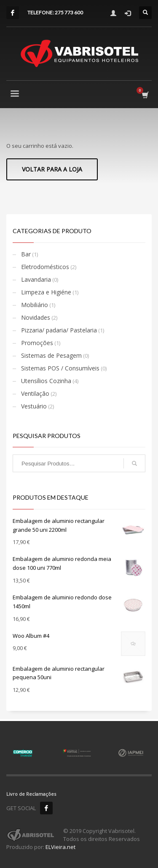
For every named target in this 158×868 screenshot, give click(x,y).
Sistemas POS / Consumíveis (60, 368)
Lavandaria (36, 279)
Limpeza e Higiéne (46, 292)
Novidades (36, 317)
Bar (26, 254)
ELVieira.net (60, 847)
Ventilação (35, 393)
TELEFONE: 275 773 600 (55, 12)
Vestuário (34, 406)
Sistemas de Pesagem (51, 355)
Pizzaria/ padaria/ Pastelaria (59, 330)
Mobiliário (35, 305)
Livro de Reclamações (31, 794)
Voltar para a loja (52, 169)
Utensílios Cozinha (46, 381)
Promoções (37, 343)
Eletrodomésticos (45, 267)
